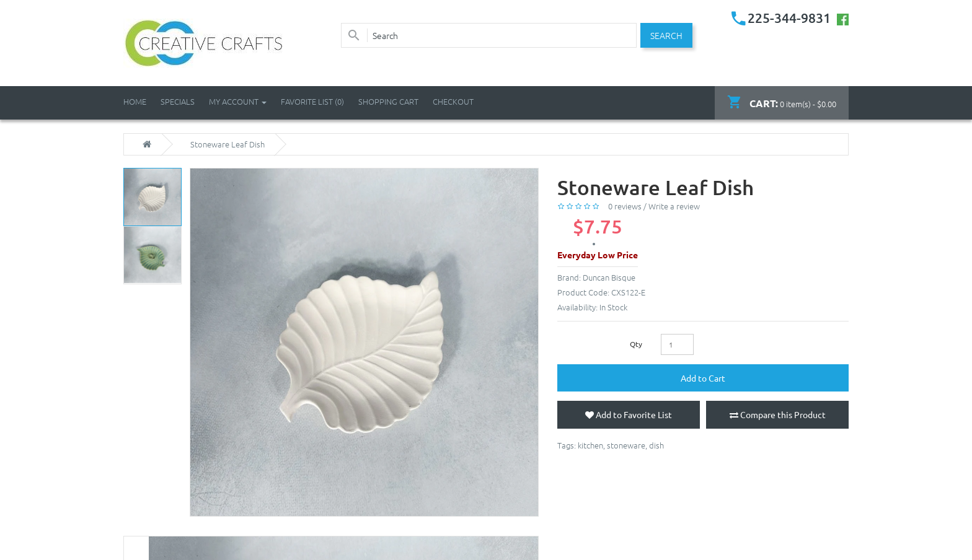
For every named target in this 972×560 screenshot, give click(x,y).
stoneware (626, 445)
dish (656, 445)
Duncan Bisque (609, 277)
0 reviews (625, 206)
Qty (636, 344)
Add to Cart (703, 378)
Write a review (674, 206)
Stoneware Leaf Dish (228, 144)
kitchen (590, 445)
